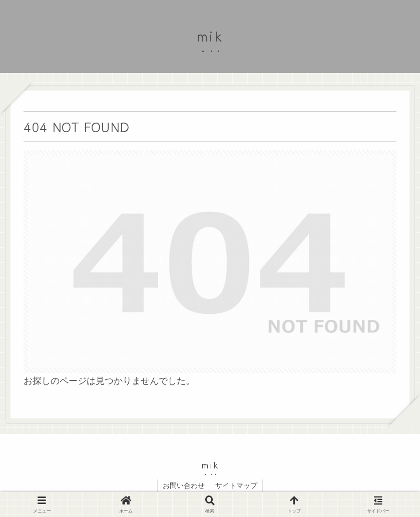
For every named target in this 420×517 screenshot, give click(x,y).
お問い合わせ (184, 485)
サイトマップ (236, 485)
